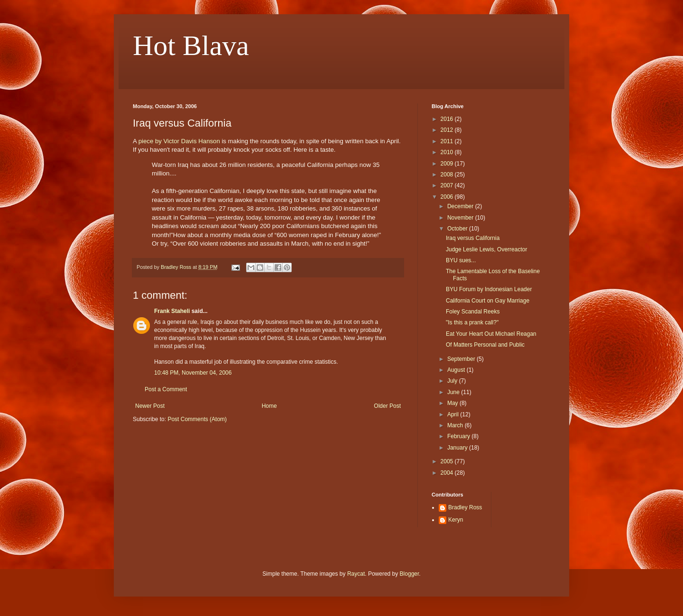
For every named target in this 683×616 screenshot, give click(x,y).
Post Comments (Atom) (197, 419)
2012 (448, 130)
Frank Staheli (172, 311)
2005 (448, 461)
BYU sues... (461, 260)
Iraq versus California (473, 238)
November (461, 218)
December (461, 206)
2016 (448, 119)
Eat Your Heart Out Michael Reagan (491, 334)
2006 (448, 197)
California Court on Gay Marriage (488, 301)
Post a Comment (166, 389)
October (458, 229)
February (459, 436)
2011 (448, 141)
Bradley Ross (465, 507)
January (458, 448)
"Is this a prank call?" (472, 322)
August (457, 370)
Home (269, 406)
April (454, 414)
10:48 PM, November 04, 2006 (193, 373)
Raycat (356, 574)
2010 (448, 152)
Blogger (410, 574)
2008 (448, 175)
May (453, 403)
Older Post (387, 406)
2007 (448, 185)
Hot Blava (191, 46)
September (462, 359)
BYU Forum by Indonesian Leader (489, 289)
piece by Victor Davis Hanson (179, 141)
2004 (448, 473)
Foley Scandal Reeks (473, 312)
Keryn (456, 520)
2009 (448, 164)
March (456, 425)
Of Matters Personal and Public (485, 345)
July (453, 381)
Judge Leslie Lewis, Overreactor (486, 249)
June (454, 392)
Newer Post (150, 406)
